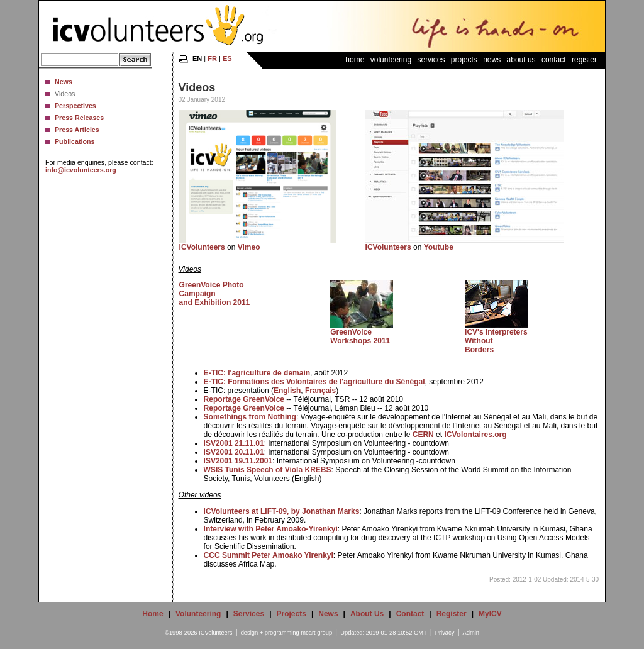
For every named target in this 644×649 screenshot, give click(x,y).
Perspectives (75, 106)
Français (320, 391)
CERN (423, 435)
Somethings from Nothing (250, 417)
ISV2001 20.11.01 (234, 452)
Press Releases (79, 118)
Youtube (439, 247)
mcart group (316, 633)
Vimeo (249, 247)
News (64, 82)
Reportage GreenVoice (244, 399)
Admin (471, 633)
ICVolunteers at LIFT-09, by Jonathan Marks (282, 511)
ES (227, 58)
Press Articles (77, 130)
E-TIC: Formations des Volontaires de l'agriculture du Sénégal (314, 382)
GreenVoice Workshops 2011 (360, 336)
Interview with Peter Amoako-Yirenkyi (271, 529)
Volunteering (391, 60)
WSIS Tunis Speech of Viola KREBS (268, 470)
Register (584, 60)
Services (431, 60)
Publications (75, 141)
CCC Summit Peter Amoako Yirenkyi (269, 555)
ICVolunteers (202, 247)
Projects (464, 60)
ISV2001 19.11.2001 (238, 461)
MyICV (490, 614)
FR (212, 58)
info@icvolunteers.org (81, 170)
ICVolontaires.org (475, 435)
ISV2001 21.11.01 (234, 443)
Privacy (445, 633)
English (287, 391)
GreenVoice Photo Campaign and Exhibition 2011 (215, 294)
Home (355, 60)
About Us (521, 60)
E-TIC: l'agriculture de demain (257, 373)
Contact (554, 60)
